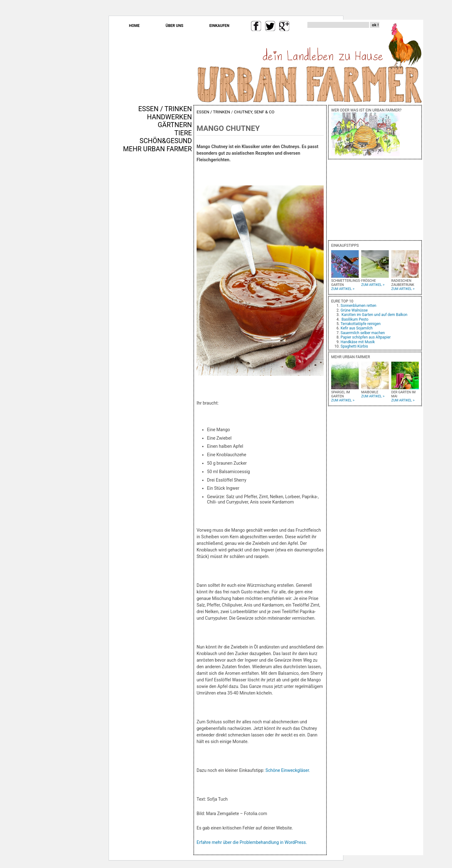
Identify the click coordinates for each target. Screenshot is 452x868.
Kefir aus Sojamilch (357, 328)
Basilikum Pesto (355, 319)
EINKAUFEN (219, 26)
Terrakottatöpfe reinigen (361, 324)
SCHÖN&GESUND (166, 141)
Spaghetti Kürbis (354, 346)
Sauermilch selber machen (363, 333)
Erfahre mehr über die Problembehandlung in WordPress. (252, 842)
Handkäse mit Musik (358, 342)
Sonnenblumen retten (358, 306)
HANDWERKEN (169, 117)
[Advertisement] (173, 260)
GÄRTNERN (175, 125)
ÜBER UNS (175, 26)
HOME (134, 26)
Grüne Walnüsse (354, 310)
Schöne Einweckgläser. (288, 770)
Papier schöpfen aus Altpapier (366, 337)
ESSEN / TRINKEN (165, 109)
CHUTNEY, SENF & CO (254, 112)
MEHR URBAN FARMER (157, 149)
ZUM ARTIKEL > (343, 289)
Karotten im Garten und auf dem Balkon (374, 315)
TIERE (183, 133)
